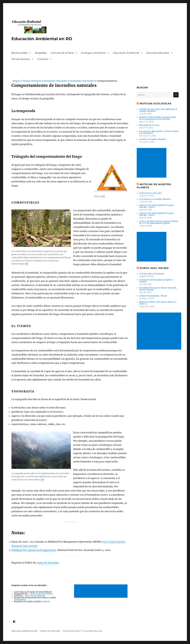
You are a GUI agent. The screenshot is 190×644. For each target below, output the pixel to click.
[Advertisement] (101, 591)
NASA (46, 602)
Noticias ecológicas (155, 104)
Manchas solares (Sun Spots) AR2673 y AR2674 (158, 303)
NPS (103, 196)
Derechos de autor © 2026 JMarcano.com (82, 631)
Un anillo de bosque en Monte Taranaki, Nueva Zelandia (158, 289)
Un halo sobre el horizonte (152, 274)
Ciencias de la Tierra (62, 53)
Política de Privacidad (50, 631)
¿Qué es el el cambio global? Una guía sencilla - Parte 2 (156, 206)
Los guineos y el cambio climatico (155, 199)
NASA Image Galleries (35, 596)
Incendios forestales (82, 81)
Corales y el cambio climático (153, 139)
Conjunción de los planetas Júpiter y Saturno (156, 281)
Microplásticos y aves (149, 125)
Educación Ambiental (126, 53)
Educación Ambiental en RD (42, 39)
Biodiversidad (20, 53)
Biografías (41, 53)
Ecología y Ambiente (94, 53)
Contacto (43, 59)
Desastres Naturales (56, 81)
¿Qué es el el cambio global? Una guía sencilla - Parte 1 (156, 214)
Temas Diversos (21, 59)
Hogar (16, 81)
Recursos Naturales (158, 53)
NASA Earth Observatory (41, 594)
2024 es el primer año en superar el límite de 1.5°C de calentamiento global (159, 222)
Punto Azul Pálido (154, 268)
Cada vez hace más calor (151, 193)
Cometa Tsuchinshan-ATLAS (153, 296)
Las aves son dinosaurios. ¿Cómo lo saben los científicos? (159, 132)
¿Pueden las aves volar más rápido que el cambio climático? (158, 110)
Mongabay (20, 600)
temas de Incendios (48, 563)
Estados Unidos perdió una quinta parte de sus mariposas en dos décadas (158, 118)
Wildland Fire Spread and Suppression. (34, 550)
